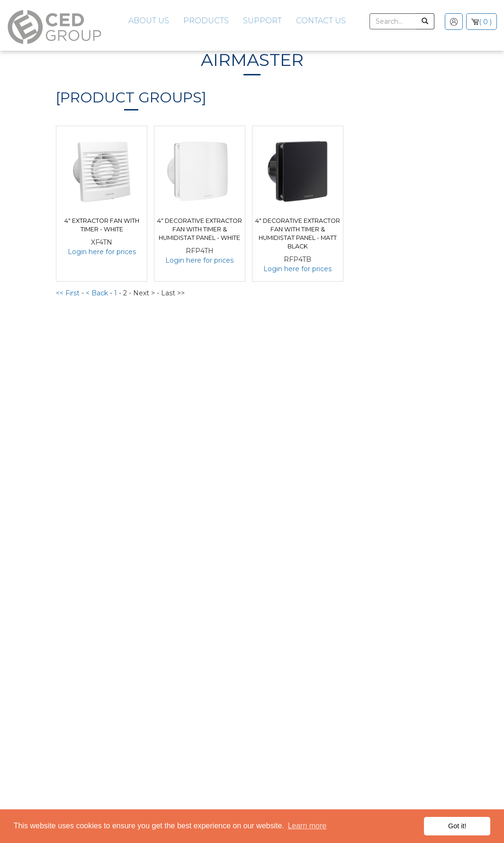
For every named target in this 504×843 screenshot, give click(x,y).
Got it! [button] (457, 826)
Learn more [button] (307, 826)
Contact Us (321, 21)
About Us (149, 21)
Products (206, 21)
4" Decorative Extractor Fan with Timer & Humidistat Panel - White (200, 229)
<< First (69, 293)
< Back (98, 293)
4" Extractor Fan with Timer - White (102, 225)
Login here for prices (102, 252)
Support (262, 21)
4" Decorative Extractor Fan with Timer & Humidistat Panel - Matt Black (298, 234)
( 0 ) (485, 22)
